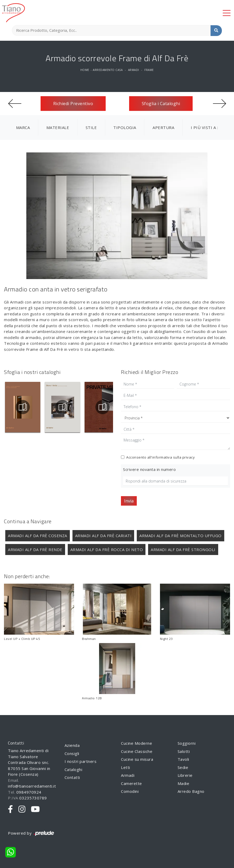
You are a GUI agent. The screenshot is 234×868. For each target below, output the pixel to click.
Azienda (72, 745)
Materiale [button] (58, 127)
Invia (129, 501)
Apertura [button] (163, 127)
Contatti (72, 777)
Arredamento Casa (108, 70)
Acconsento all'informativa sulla (160, 457)
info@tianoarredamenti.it (32, 786)
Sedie (183, 767)
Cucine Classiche (137, 751)
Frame (149, 70)
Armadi (134, 70)
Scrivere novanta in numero (149, 469)
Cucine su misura (137, 759)
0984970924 (29, 792)
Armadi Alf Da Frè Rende (35, 549)
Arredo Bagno (191, 791)
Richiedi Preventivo (73, 104)
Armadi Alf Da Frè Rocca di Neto (107, 549)
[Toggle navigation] (227, 13)
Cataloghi (74, 769)
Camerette (131, 783)
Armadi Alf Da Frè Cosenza (38, 536)
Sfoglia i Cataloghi (161, 104)
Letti (126, 767)
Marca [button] (23, 127)
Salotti (184, 751)
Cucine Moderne (136, 743)
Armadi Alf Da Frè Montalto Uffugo (181, 536)
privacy (189, 457)
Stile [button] (91, 127)
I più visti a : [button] (204, 127)
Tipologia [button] (125, 127)
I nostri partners (81, 761)
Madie (184, 783)
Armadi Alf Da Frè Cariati (103, 536)
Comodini (130, 791)
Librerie (185, 775)
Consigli (72, 753)
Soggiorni (187, 743)
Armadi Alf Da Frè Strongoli (183, 549)
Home (85, 70)
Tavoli (183, 759)
